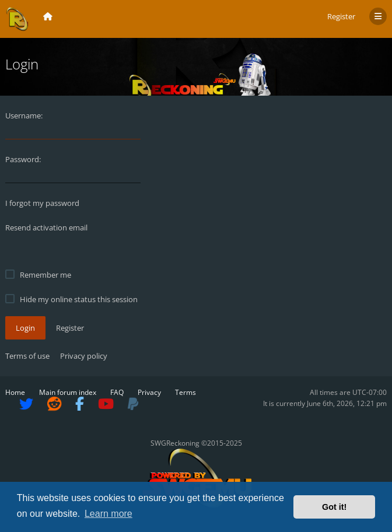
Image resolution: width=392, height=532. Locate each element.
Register (341, 16)
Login (25, 328)
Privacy (149, 392)
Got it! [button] (334, 507)
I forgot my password (42, 203)
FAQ (117, 392)
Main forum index (68, 392)
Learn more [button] (108, 514)
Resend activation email (46, 228)
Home (15, 392)
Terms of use (27, 356)
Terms (185, 392)
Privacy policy (84, 356)
